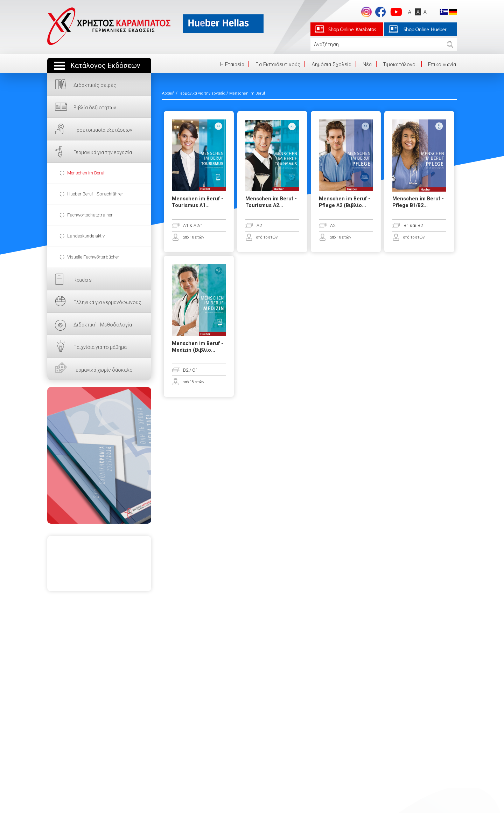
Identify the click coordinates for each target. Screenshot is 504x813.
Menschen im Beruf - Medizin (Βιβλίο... (198, 347)
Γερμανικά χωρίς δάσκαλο (103, 370)
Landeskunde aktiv (86, 236)
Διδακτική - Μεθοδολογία (103, 325)
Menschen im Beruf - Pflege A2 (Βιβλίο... (345, 202)
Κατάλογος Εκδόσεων (105, 66)
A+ (426, 12)
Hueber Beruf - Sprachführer (95, 194)
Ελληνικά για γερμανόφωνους (107, 302)
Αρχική (168, 93)
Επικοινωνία (442, 64)
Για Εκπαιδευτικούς (278, 64)
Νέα (367, 64)
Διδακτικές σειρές (95, 85)
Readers (83, 280)
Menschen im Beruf (86, 173)
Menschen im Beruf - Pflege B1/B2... (418, 202)
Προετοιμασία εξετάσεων (103, 130)
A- (410, 12)
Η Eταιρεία (232, 64)
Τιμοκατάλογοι (400, 64)
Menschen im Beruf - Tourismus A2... (271, 202)
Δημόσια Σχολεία (331, 64)
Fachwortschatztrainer (90, 215)
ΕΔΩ (99, 455)
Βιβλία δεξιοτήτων (95, 108)
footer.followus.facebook (380, 12)
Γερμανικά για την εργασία (103, 152)
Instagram (366, 12)
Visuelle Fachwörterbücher (93, 257)
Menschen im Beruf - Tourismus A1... (198, 202)
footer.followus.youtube (396, 12)
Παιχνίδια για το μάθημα (100, 347)
